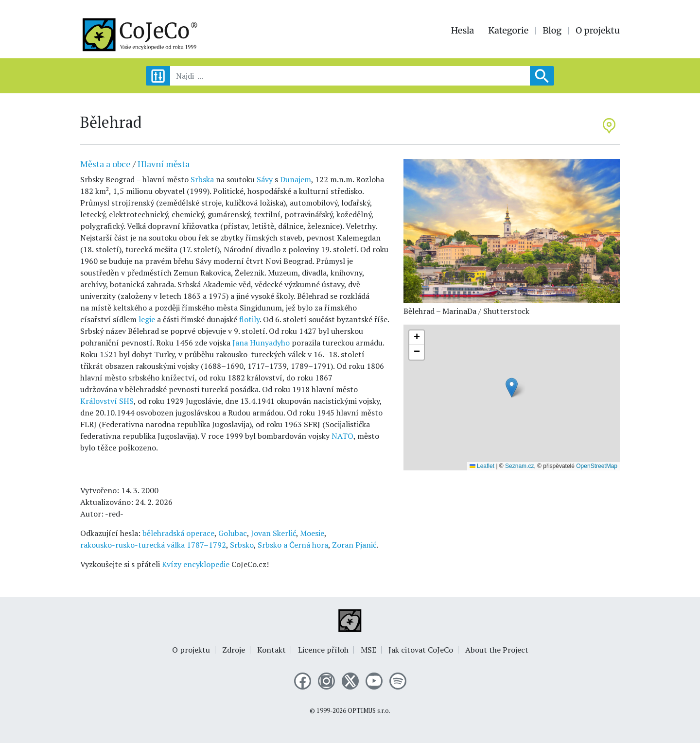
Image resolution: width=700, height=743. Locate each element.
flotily (249, 319)
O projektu (598, 31)
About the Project (497, 650)
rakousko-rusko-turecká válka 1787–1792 (153, 545)
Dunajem (296, 179)
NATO (342, 436)
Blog (552, 31)
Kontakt (271, 650)
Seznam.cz (519, 466)
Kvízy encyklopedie (196, 564)
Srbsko (242, 545)
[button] (512, 388)
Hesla (463, 31)
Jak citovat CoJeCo (421, 650)
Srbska (202, 179)
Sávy (265, 179)
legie (147, 319)
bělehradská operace (178, 533)
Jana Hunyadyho (261, 343)
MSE (368, 650)
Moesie (312, 533)
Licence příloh (323, 650)
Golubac (233, 533)
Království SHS (107, 401)
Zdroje (234, 650)
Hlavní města (164, 164)
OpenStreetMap (597, 466)
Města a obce (105, 164)
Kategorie (508, 31)
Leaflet (482, 466)
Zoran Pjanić (354, 545)
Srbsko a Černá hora (293, 545)
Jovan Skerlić (273, 533)
